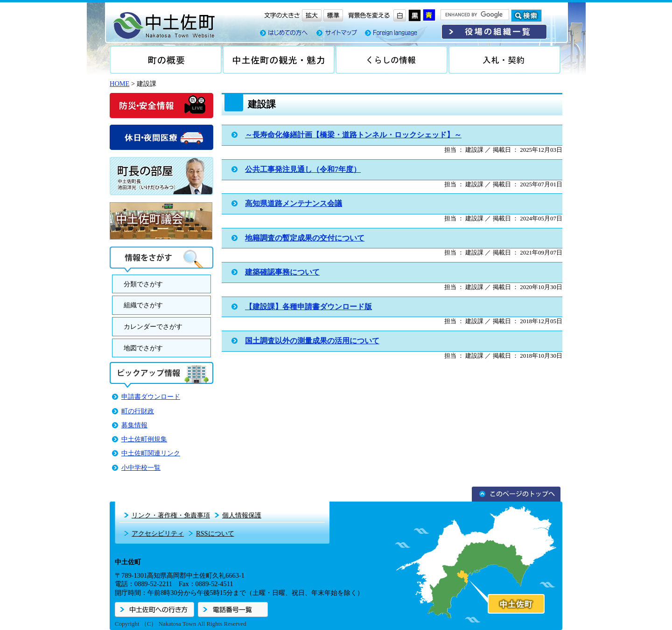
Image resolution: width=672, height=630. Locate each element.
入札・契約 (504, 60)
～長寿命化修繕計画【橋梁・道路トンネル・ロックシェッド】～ (353, 135)
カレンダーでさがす (153, 326)
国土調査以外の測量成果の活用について (312, 341)
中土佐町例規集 (144, 439)
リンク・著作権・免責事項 (171, 515)
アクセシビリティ (158, 533)
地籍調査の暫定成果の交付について (305, 238)
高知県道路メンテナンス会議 (294, 203)
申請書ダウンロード (151, 396)
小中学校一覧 (141, 467)
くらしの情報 (392, 60)
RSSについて (215, 533)
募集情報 (134, 425)
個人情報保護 (242, 515)
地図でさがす (143, 348)
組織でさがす (143, 305)
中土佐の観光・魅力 (279, 60)
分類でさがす (143, 284)
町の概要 (166, 60)
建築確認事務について (282, 272)
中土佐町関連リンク (151, 453)
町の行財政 (138, 411)
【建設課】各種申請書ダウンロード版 (308, 307)
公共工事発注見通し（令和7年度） (303, 169)
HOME (119, 84)
